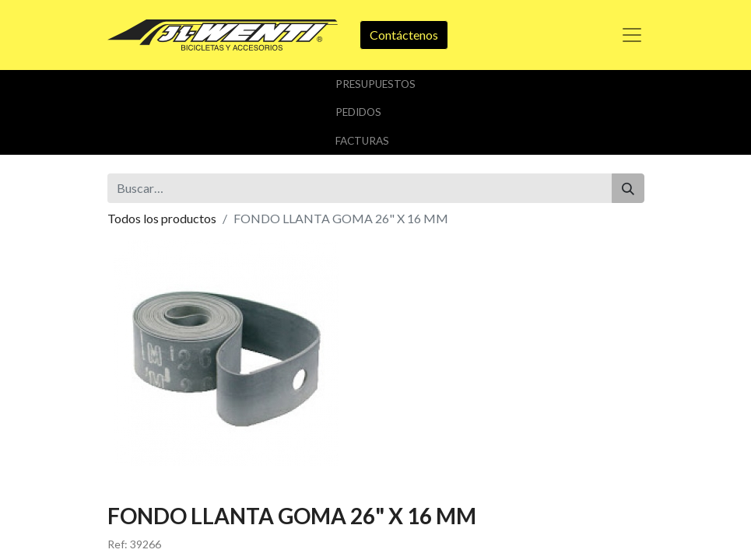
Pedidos (358, 112)
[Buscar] (628, 188)
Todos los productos (162, 218)
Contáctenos (404, 35)
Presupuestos (375, 84)
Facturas (362, 141)
